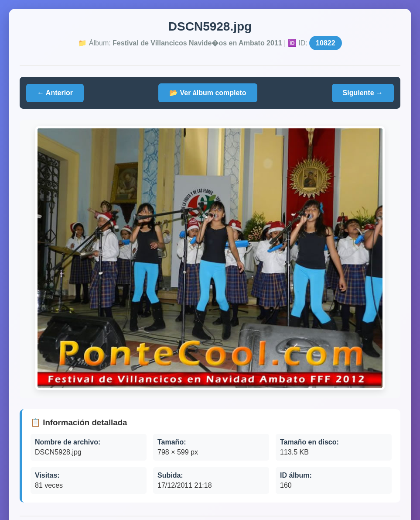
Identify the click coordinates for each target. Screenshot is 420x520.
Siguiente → (363, 93)
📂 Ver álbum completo (208, 93)
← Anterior (55, 93)
